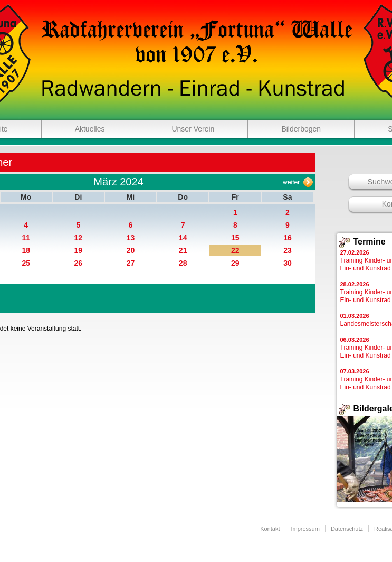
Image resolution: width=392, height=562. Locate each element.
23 (288, 250)
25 (26, 263)
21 (183, 250)
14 (183, 238)
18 (26, 250)
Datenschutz (347, 529)
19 (79, 250)
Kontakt (270, 529)
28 (183, 263)
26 (79, 263)
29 (235, 263)
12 (79, 238)
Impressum (305, 529)
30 (288, 263)
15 (235, 238)
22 (235, 250)
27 (131, 263)
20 (131, 250)
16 (288, 238)
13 (131, 238)
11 (26, 238)
